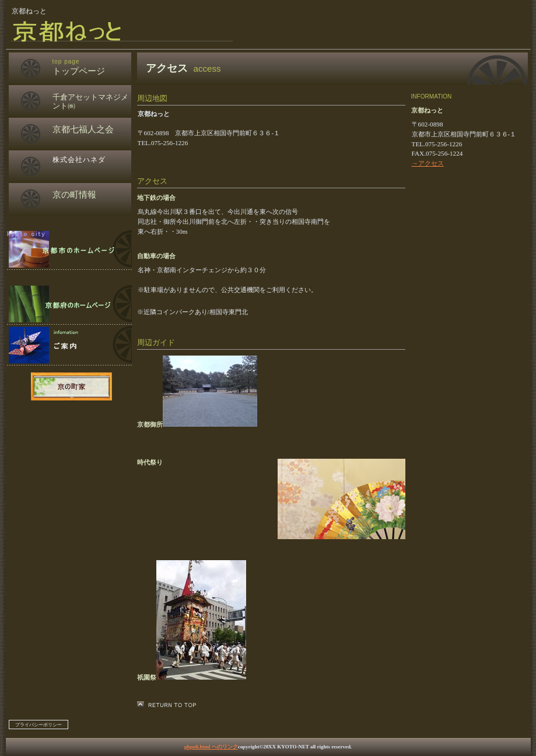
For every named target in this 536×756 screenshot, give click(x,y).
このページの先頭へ (170, 705)
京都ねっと (148, 31)
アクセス (69, 345)
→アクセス (428, 163)
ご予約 (69, 304)
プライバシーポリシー (38, 725)
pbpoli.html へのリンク (211, 747)
